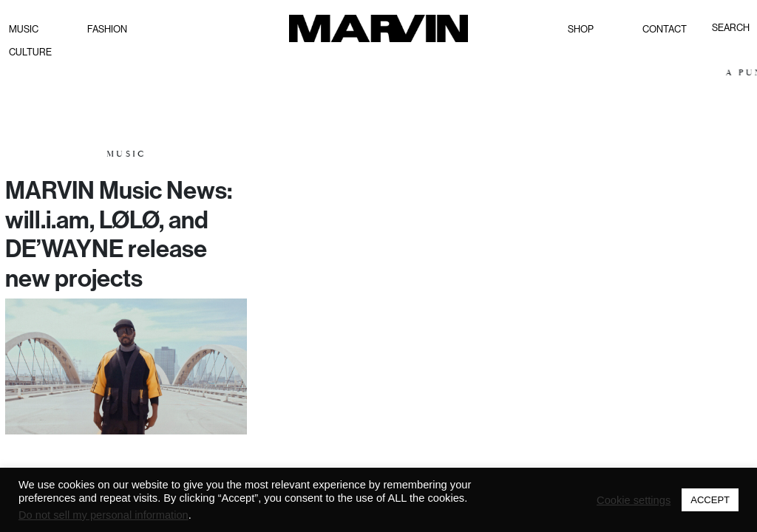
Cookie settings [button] (634, 500)
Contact (665, 29)
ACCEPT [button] (710, 500)
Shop (581, 29)
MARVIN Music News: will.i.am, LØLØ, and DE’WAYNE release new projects (119, 234)
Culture (30, 52)
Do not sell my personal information (103, 515)
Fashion (107, 29)
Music (24, 29)
